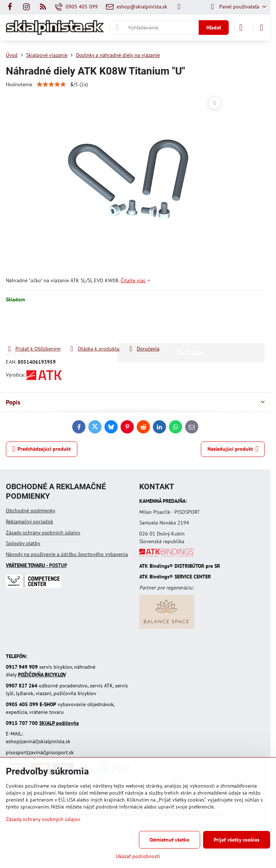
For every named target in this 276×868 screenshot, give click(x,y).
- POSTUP (36, 565)
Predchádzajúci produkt (42, 449)
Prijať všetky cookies (237, 840)
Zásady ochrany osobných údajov (43, 533)
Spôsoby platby (23, 543)
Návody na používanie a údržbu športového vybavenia (67, 554)
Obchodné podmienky (31, 511)
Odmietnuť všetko (170, 840)
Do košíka (191, 324)
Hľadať (214, 28)
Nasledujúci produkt (233, 449)
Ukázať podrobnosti (138, 856)
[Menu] (262, 28)
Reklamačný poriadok (30, 522)
